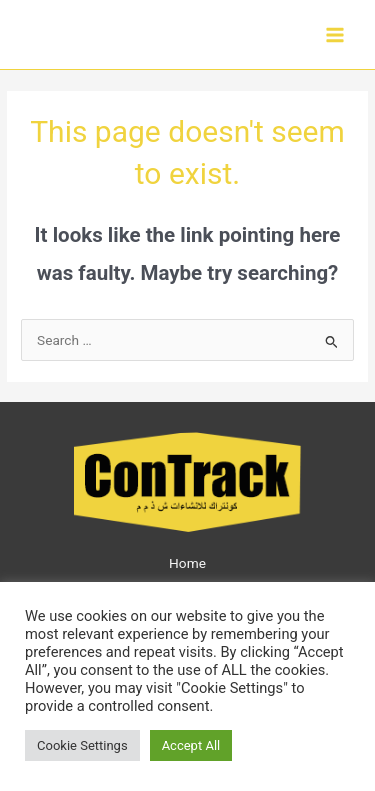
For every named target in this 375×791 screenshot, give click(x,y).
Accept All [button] (191, 745)
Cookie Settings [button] (82, 745)
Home (187, 563)
